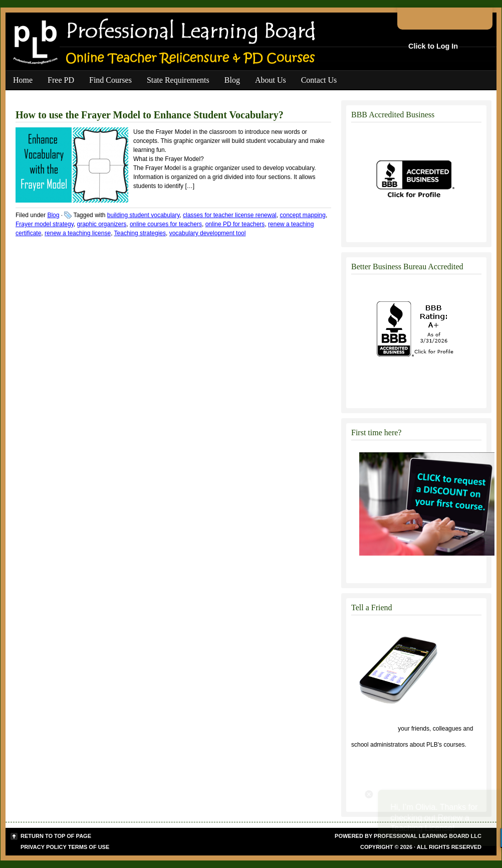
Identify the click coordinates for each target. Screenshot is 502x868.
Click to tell (374, 729)
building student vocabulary (144, 215)
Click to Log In (433, 46)
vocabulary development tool (208, 233)
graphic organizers (102, 224)
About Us (271, 80)
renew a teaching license (78, 233)
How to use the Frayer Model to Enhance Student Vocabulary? (150, 115)
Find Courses (110, 80)
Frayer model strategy (45, 224)
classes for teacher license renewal (230, 215)
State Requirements (178, 80)
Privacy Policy (44, 847)
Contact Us (319, 80)
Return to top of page (56, 836)
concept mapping (302, 215)
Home (23, 80)
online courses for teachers (166, 224)
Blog (232, 80)
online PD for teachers (235, 224)
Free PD (61, 80)
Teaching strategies (140, 233)
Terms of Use (89, 847)
